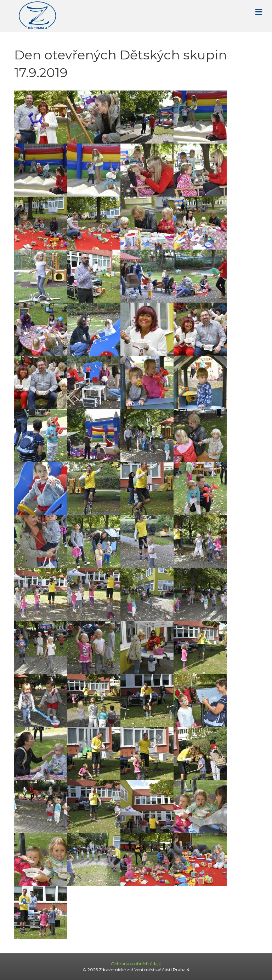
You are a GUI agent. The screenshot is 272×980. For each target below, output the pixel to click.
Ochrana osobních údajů (136, 964)
